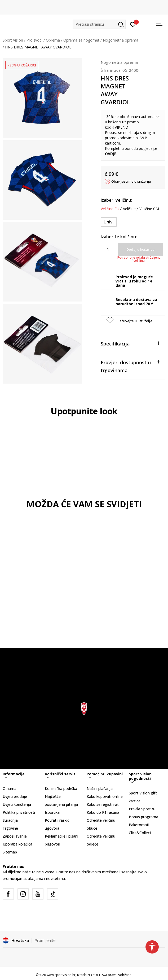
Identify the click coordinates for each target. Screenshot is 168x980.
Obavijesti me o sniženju (131, 181)
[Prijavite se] (133, 24)
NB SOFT (94, 975)
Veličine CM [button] (149, 209)
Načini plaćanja (100, 788)
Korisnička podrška (61, 788)
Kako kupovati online (105, 796)
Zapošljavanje (15, 836)
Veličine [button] (129, 209)
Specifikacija (130, 343)
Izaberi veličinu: (116, 200)
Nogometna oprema (121, 40)
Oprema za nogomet (81, 40)
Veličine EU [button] (110, 209)
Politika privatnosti (19, 812)
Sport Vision (13, 40)
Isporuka (52, 812)
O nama (10, 788)
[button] (99, 24)
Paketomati (139, 825)
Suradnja (10, 820)
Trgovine (10, 828)
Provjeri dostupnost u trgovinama (130, 366)
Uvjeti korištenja (17, 804)
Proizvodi (34, 40)
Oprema (53, 40)
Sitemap (10, 852)
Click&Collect (140, 833)
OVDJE (111, 154)
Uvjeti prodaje (15, 796)
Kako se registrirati (103, 804)
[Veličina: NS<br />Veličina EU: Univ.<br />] (109, 222)
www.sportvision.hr (61, 975)
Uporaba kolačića (17, 844)
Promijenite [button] (45, 940)
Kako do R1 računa (103, 812)
